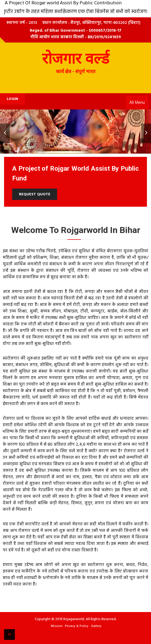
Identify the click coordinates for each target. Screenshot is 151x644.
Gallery (96, 626)
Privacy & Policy (77, 626)
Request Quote (35, 194)
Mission (57, 626)
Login (12, 99)
